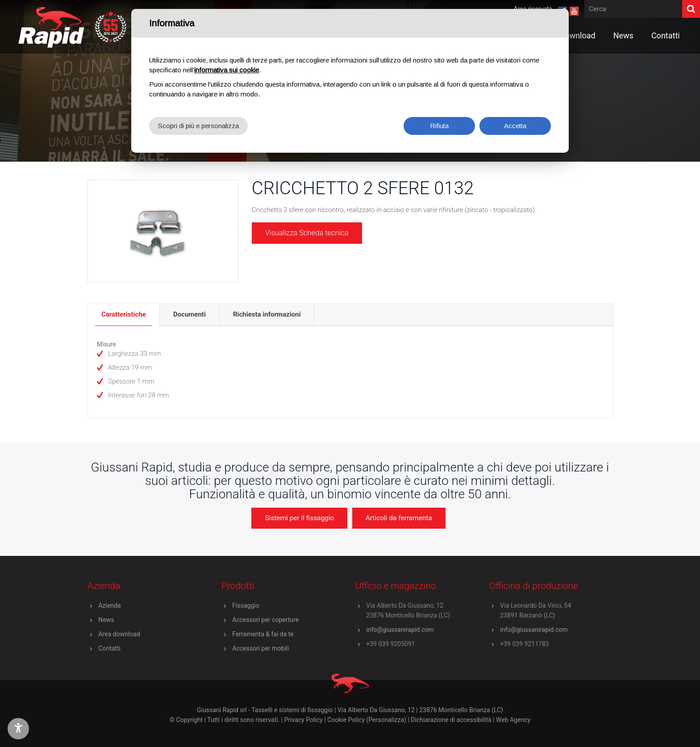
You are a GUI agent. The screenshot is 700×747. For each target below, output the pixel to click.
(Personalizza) (386, 720)
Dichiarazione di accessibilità (451, 720)
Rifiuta (439, 126)
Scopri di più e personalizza (198, 126)
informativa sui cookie (227, 70)
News (106, 620)
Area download (119, 634)
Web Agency (513, 720)
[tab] (124, 315)
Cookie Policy (346, 720)
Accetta (515, 126)
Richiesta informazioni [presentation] (267, 314)
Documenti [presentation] (190, 314)
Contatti (109, 648)
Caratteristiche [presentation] (124, 314)
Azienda (109, 605)
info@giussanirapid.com (400, 630)
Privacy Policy (304, 720)
